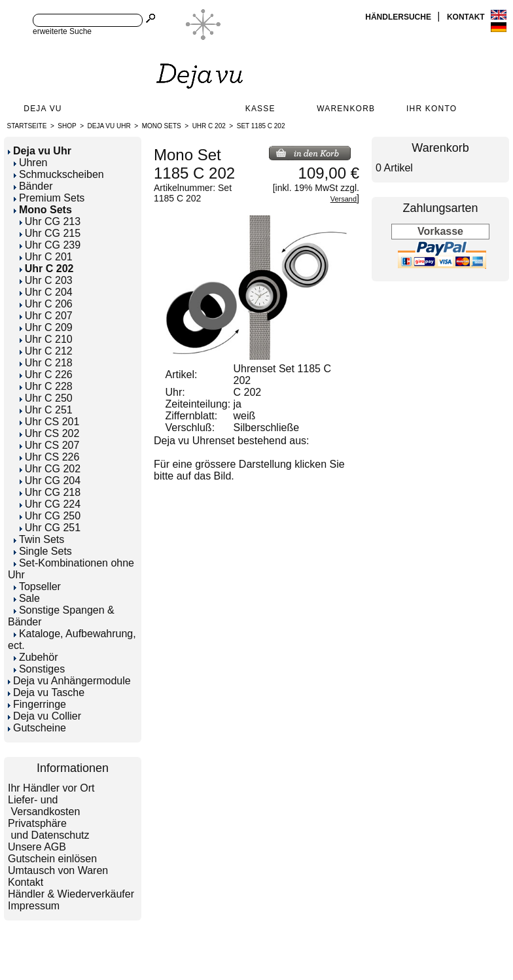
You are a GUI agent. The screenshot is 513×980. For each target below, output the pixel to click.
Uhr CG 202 (50, 469)
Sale (27, 598)
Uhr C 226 (46, 375)
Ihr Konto (432, 109)
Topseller (37, 586)
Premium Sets (49, 198)
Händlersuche (399, 17)
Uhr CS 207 (50, 445)
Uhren (31, 163)
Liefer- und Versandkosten (44, 806)
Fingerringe (37, 704)
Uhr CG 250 (50, 516)
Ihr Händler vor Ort (51, 788)
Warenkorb (346, 109)
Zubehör (36, 657)
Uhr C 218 (46, 363)
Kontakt (467, 17)
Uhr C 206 (46, 304)
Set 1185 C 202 (261, 126)
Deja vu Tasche (46, 692)
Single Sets (43, 551)
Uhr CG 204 (50, 481)
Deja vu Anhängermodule (69, 681)
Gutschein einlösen (52, 859)
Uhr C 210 (46, 339)
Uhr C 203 (46, 280)
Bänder (33, 186)
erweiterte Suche (62, 31)
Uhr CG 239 (50, 245)
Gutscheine (37, 728)
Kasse (260, 109)
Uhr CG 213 (50, 221)
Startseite (27, 126)
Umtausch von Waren (58, 870)
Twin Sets (39, 539)
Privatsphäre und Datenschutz (49, 829)
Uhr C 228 (46, 386)
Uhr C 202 (209, 126)
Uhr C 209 (46, 327)
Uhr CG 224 (50, 504)
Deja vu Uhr (109, 126)
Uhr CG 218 (50, 492)
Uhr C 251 (46, 410)
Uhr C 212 (46, 351)
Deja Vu (43, 109)
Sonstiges (39, 669)
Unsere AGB (37, 847)
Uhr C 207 (46, 316)
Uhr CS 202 (50, 433)
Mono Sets (162, 126)
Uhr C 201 (46, 257)
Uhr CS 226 (50, 457)
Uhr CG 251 (50, 528)
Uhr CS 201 (50, 422)
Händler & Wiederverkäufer (71, 894)
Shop (67, 126)
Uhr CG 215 (50, 233)
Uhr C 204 (46, 292)
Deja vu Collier (44, 716)
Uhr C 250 (46, 398)
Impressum (34, 906)
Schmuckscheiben (59, 174)
